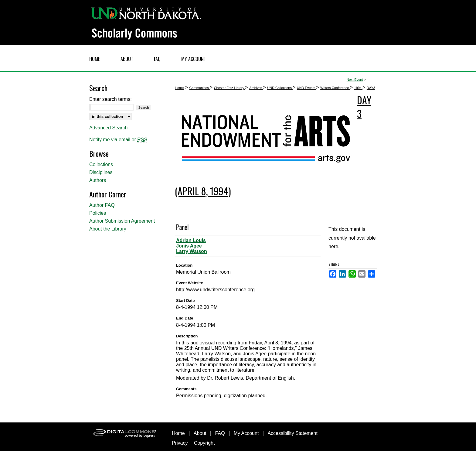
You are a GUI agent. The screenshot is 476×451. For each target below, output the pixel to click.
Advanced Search (108, 128)
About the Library (108, 229)
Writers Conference (335, 88)
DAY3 (371, 88)
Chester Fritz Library (230, 88)
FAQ (220, 433)
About (200, 433)
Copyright (204, 443)
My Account (246, 433)
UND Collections (280, 88)
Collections (101, 164)
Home (179, 88)
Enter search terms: (110, 99)
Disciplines (101, 172)
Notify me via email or (118, 140)
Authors (98, 180)
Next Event (355, 80)
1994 (359, 88)
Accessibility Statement (292, 433)
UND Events (307, 88)
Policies (98, 213)
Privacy (180, 443)
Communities (200, 88)
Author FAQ (102, 205)
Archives (256, 88)
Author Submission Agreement (122, 221)
